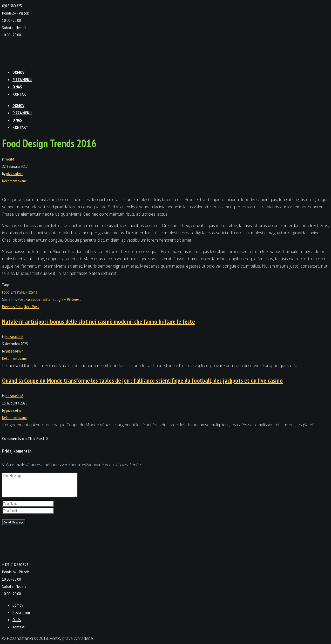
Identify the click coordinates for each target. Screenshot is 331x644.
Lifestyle (18, 292)
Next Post (32, 307)
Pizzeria (31, 292)
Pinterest (74, 299)
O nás (17, 87)
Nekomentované (14, 181)
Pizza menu (22, 79)
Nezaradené (14, 336)
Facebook (33, 299)
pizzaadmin (15, 174)
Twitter (47, 299)
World (10, 159)
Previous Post (12, 307)
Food (6, 292)
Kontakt (20, 94)
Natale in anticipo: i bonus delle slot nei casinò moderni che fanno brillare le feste (99, 321)
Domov (18, 72)
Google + (60, 299)
